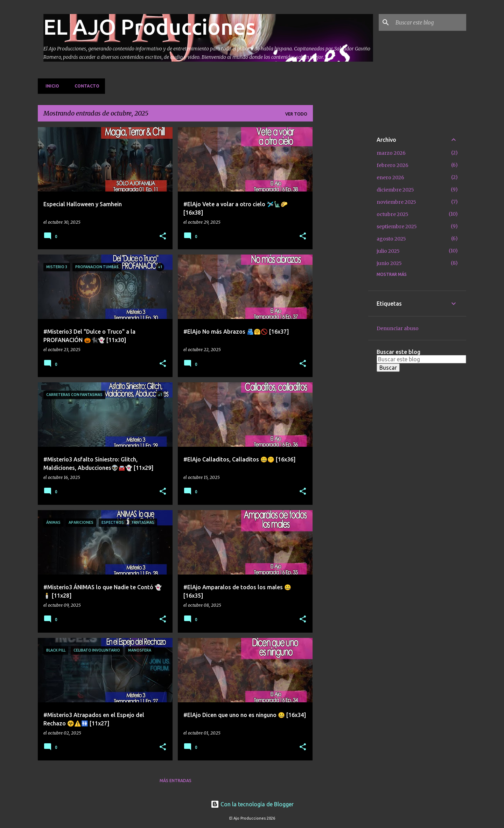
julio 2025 (388, 251)
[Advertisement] (341, 232)
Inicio (50, 86)
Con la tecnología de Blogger (252, 804)
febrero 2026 (393, 165)
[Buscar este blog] (429, 22)
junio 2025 (389, 263)
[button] (163, 236)
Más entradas (176, 781)
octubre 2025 (393, 214)
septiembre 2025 (397, 227)
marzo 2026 (391, 153)
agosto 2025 (391, 239)
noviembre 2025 (396, 202)
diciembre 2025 (395, 190)
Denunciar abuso (398, 328)
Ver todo (296, 114)
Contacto (85, 86)
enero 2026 (390, 178)
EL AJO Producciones (149, 27)
